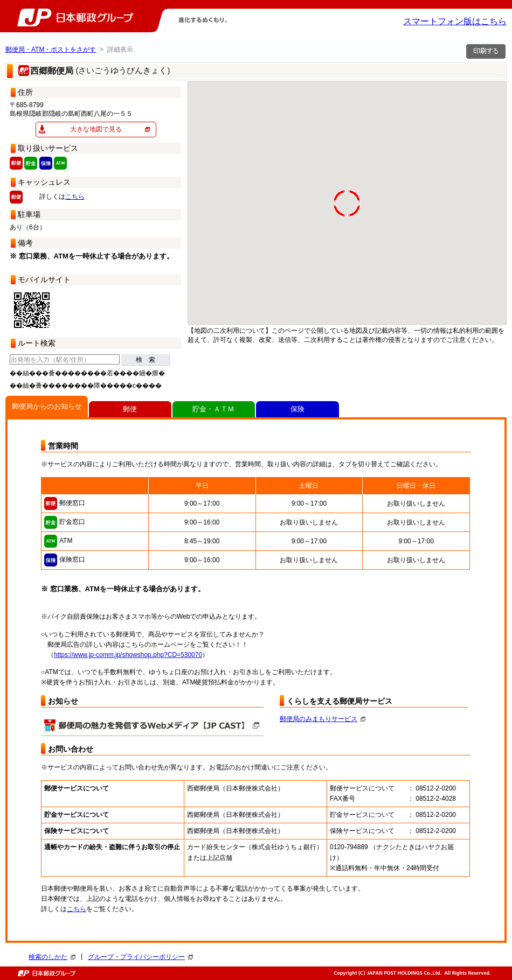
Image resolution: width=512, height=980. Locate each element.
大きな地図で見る (96, 129)
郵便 (130, 409)
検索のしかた (52, 957)
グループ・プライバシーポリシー (140, 957)
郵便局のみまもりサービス (323, 719)
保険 (297, 409)
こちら (75, 197)
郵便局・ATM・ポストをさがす (51, 50)
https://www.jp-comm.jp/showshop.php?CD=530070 (128, 655)
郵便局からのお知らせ (47, 406)
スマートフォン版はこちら (455, 21)
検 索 (146, 360)
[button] (221, 119)
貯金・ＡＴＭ (213, 409)
